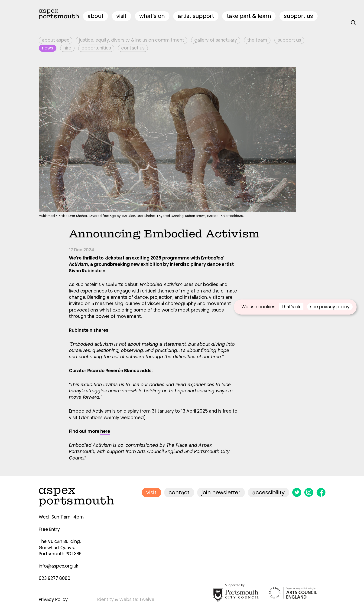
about (96, 16)
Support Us (298, 16)
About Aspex (55, 40)
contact (179, 492)
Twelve (147, 599)
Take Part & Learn (249, 16)
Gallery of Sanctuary (216, 40)
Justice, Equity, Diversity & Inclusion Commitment (132, 40)
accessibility (268, 492)
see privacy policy (330, 307)
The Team (257, 40)
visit (121, 16)
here (105, 431)
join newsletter (221, 492)
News (48, 48)
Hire (67, 48)
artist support (196, 16)
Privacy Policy (53, 599)
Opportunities (96, 48)
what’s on (152, 16)
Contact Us (133, 48)
